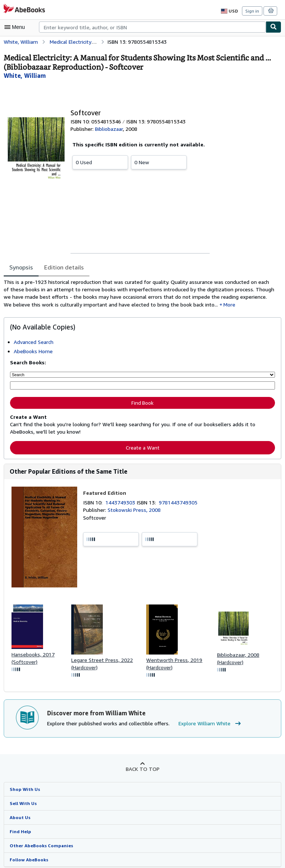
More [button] (184, 305)
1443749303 (122, 503)
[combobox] (152, 27)
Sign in (252, 11)
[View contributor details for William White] (24, 75)
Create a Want (142, 447)
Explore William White (205, 725)
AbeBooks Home (33, 352)
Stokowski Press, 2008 (134, 510)
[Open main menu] (16, 27)
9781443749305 (179, 503)
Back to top (142, 770)
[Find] (273, 27)
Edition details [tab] (63, 267)
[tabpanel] (140, 294)
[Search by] (142, 375)
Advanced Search (34, 343)
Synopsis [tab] (21, 267)
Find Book (142, 403)
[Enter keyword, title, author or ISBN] (142, 386)
